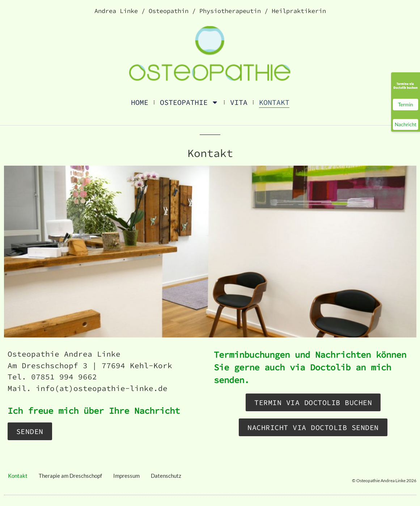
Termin (406, 104)
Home (140, 102)
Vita (239, 102)
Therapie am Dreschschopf (70, 476)
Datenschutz (166, 476)
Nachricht (406, 124)
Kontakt (274, 102)
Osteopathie (189, 102)
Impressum (126, 476)
